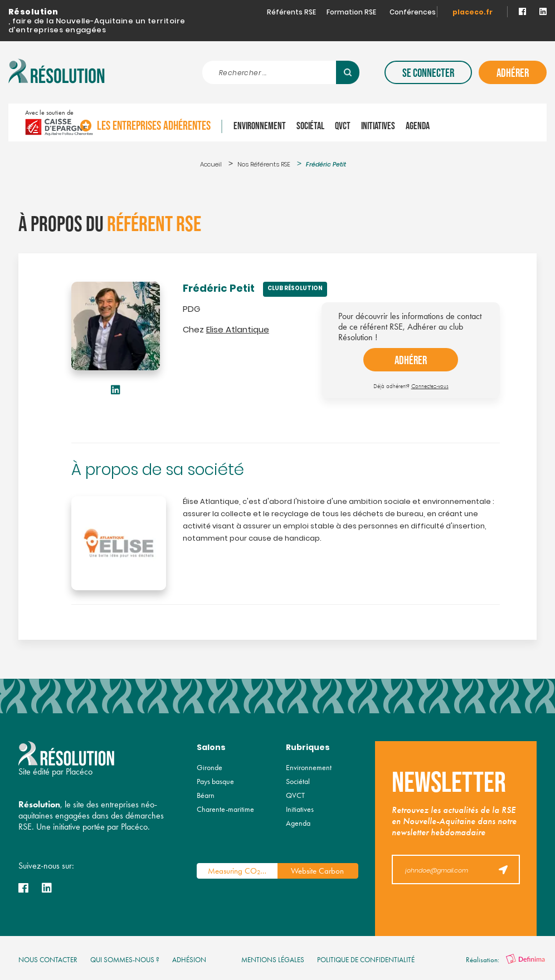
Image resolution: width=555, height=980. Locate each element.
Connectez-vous (430, 386)
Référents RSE (291, 13)
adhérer (411, 361)
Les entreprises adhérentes (211, 122)
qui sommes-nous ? (125, 960)
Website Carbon (317, 871)
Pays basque (215, 781)
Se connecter (428, 73)
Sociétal (368, 122)
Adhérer (513, 73)
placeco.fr (473, 13)
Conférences (413, 13)
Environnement (317, 122)
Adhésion (189, 960)
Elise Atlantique (238, 330)
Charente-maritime (225, 809)
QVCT (400, 122)
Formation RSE (351, 13)
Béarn (206, 795)
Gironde (210, 768)
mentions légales (273, 960)
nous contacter (48, 960)
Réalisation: (505, 960)
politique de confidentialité (366, 960)
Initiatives (435, 122)
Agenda (475, 122)
